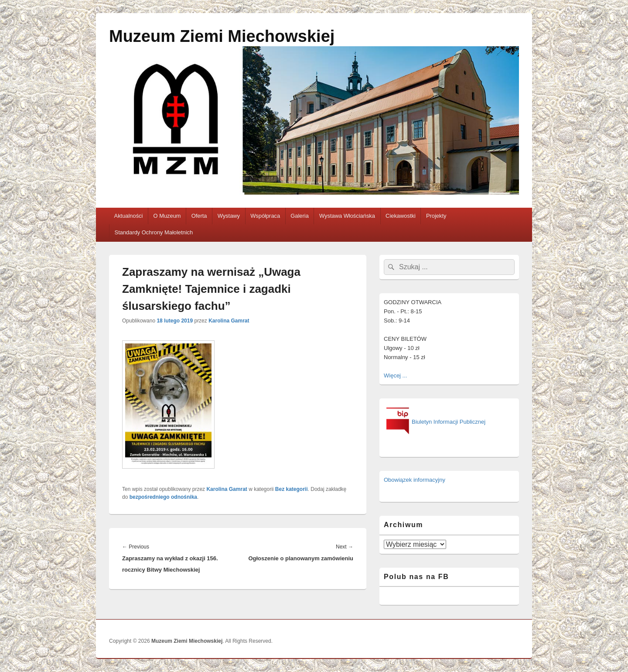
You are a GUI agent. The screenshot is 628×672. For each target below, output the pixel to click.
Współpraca (265, 216)
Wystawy (229, 216)
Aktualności (129, 216)
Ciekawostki (401, 216)
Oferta (199, 216)
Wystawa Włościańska (347, 216)
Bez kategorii (292, 489)
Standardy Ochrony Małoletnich (154, 232)
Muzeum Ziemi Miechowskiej (222, 36)
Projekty (436, 216)
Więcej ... (395, 375)
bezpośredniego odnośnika (163, 497)
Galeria (300, 216)
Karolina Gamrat (229, 321)
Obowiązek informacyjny (415, 480)
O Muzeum (167, 216)
